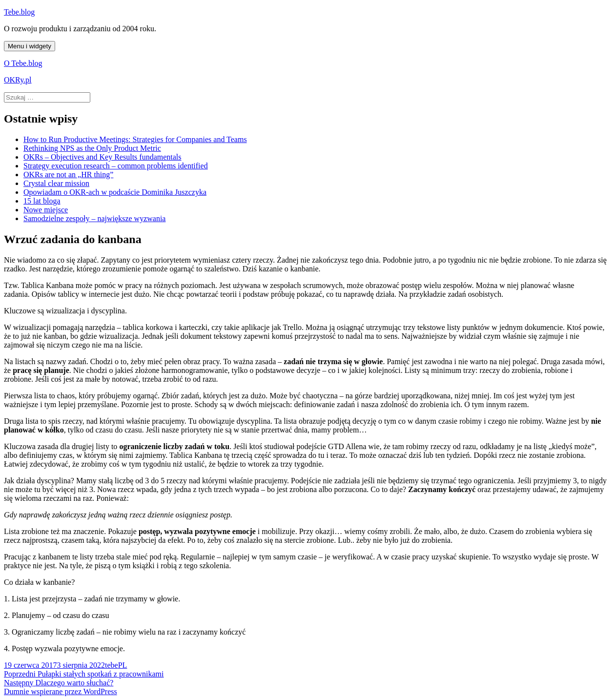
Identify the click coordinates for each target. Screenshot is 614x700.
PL (123, 665)
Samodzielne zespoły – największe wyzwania (94, 218)
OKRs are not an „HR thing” (68, 175)
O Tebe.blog (23, 63)
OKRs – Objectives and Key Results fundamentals (102, 157)
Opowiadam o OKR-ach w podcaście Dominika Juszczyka (115, 192)
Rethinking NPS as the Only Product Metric (92, 148)
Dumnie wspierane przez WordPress (61, 691)
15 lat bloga (42, 201)
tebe (112, 665)
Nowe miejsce (46, 210)
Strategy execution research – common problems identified (116, 166)
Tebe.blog (19, 12)
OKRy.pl (18, 80)
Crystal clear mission (56, 183)
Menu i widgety (30, 46)
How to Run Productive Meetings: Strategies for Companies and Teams (135, 139)
